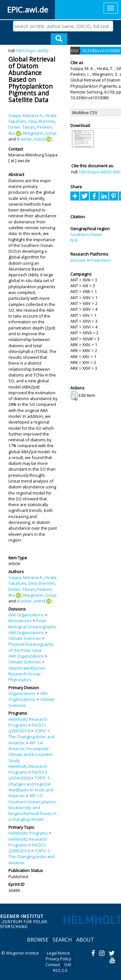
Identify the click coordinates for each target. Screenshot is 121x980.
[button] (74, 396)
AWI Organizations (26, 615)
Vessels (78, 260)
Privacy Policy (58, 959)
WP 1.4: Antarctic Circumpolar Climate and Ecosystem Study (30, 752)
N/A (74, 240)
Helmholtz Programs (28, 833)
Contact (53, 965)
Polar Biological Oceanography (32, 623)
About (85, 940)
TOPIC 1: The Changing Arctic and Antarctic (31, 737)
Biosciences (20, 621)
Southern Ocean (86, 234)
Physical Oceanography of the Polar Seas (31, 647)
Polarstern (101, 260)
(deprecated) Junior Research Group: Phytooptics (27, 674)
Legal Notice (58, 953)
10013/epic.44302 (32, 51)
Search (62, 940)
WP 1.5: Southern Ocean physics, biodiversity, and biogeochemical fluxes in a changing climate (33, 807)
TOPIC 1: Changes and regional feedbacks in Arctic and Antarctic (31, 787)
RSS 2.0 (60, 970)
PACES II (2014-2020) (28, 775)
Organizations (22, 693)
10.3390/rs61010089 (101, 51)
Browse (38, 940)
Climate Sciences (25, 638)
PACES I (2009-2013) (27, 728)
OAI (68, 965)
